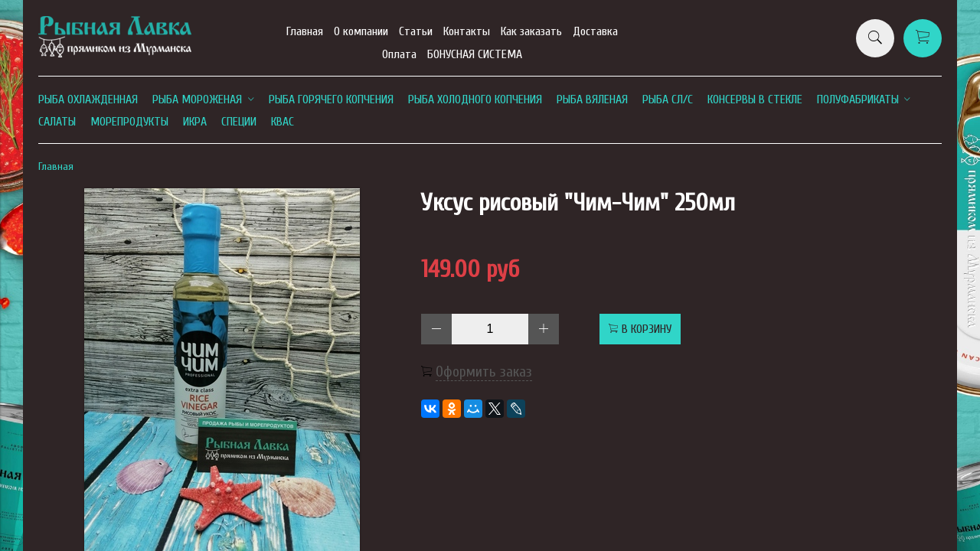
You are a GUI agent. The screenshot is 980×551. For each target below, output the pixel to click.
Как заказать (531, 31)
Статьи (416, 31)
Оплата (399, 54)
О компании (361, 31)
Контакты (467, 31)
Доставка (595, 31)
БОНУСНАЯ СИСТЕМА (475, 54)
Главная (305, 31)
